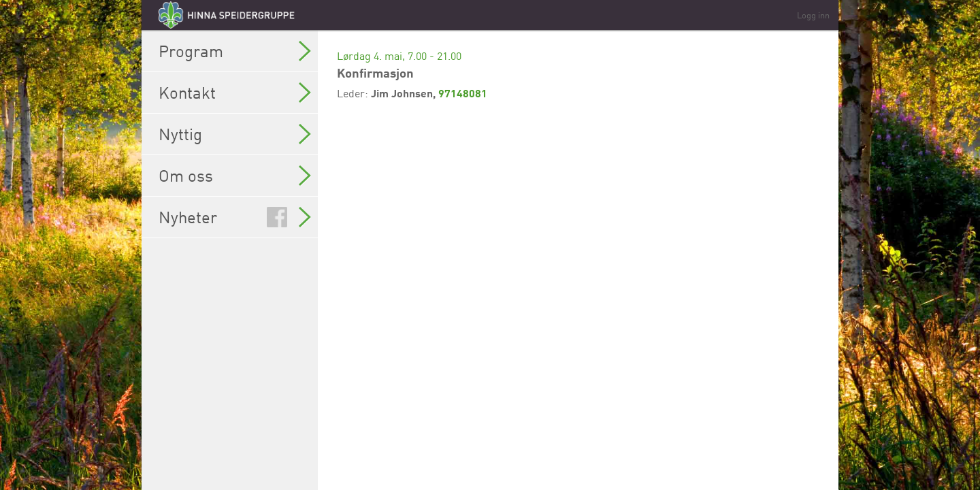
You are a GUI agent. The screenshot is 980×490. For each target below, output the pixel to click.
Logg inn (813, 15)
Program (235, 51)
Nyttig (235, 134)
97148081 (463, 93)
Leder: (354, 93)
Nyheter (235, 217)
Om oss (235, 176)
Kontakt (235, 93)
